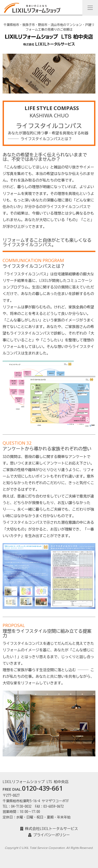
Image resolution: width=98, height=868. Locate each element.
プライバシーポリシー (49, 835)
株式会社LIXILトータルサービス (49, 829)
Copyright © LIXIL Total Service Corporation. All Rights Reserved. (49, 848)
